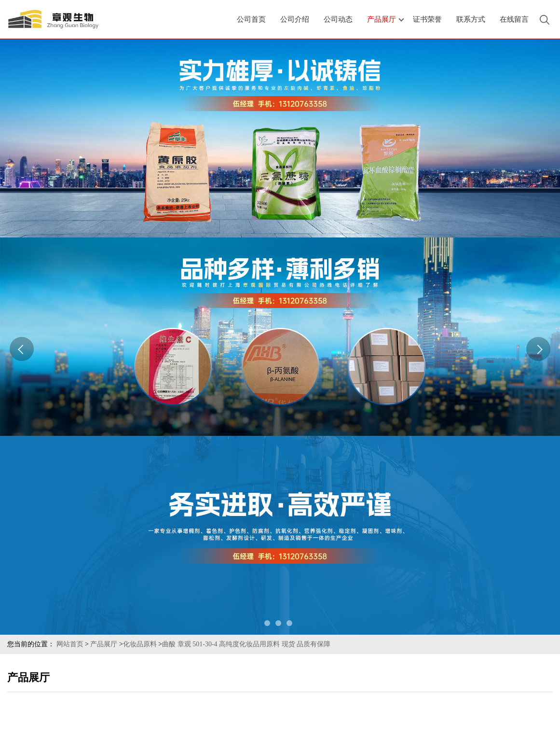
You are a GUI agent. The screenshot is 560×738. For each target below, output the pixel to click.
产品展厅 (104, 644)
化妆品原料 (140, 644)
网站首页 (70, 644)
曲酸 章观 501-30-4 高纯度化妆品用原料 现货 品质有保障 (246, 644)
